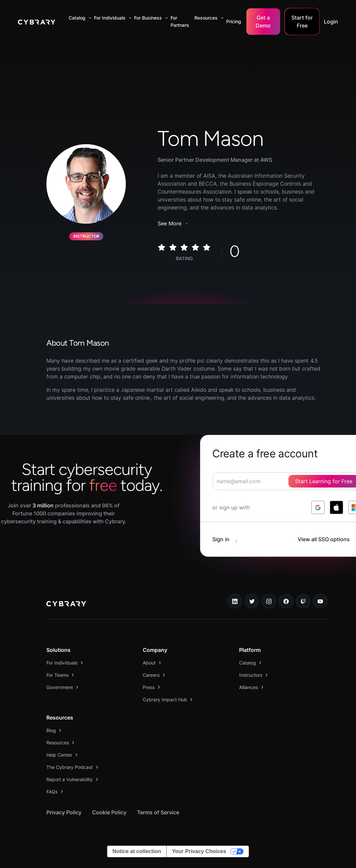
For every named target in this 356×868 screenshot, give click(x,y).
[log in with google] (318, 507)
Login (331, 22)
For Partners (180, 21)
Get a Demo (263, 22)
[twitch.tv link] (303, 601)
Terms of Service (158, 812)
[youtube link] (320, 601)
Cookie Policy (109, 812)
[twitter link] (252, 601)
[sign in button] (228, 539)
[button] (79, 18)
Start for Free (302, 22)
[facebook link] (286, 601)
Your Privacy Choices (199, 851)
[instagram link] (269, 601)
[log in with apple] (336, 507)
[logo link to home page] (66, 605)
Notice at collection (137, 851)
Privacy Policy (64, 812)
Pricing (234, 21)
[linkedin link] (235, 601)
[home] (37, 22)
